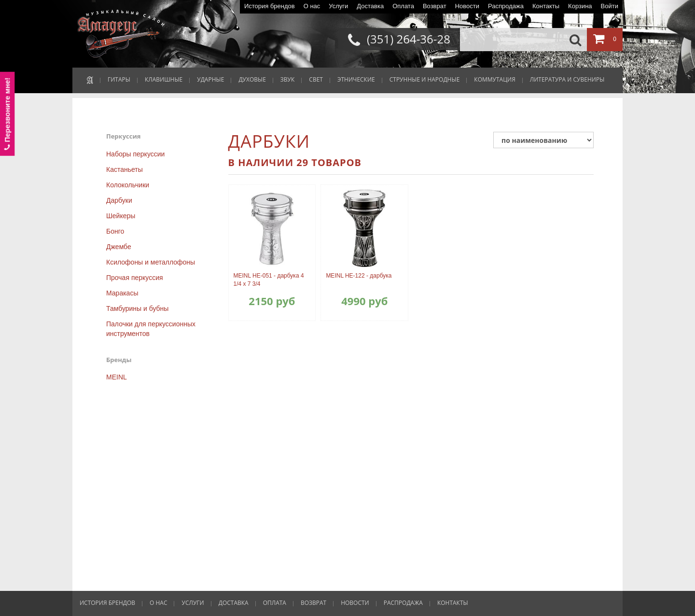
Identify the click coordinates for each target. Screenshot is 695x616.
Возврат (435, 6)
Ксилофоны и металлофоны (151, 262)
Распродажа (506, 6)
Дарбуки (119, 200)
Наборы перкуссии (135, 154)
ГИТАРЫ (119, 79)
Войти (610, 6)
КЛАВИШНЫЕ (164, 79)
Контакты (546, 6)
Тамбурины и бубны (137, 308)
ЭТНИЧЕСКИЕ (356, 79)
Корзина (580, 6)
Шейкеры (121, 216)
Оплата (403, 6)
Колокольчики (128, 185)
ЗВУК (287, 79)
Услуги (338, 6)
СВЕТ (316, 79)
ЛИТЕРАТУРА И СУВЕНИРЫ (567, 79)
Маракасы (122, 293)
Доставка (370, 6)
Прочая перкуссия (135, 278)
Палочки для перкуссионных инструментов (151, 329)
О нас (312, 6)
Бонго (115, 231)
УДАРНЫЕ (210, 79)
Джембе (119, 247)
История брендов (270, 6)
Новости (467, 6)
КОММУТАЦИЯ (494, 79)
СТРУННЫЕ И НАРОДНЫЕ (425, 79)
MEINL (117, 377)
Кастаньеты (125, 169)
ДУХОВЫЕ (252, 79)
